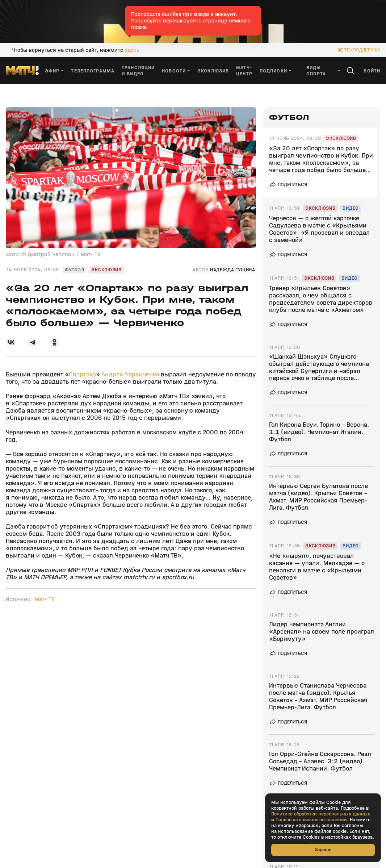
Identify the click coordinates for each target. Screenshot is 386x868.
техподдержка (362, 50)
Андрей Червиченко (130, 374)
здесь (132, 50)
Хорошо (323, 850)
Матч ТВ (45, 599)
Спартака (82, 374)
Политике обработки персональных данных (321, 814)
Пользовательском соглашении (311, 820)
